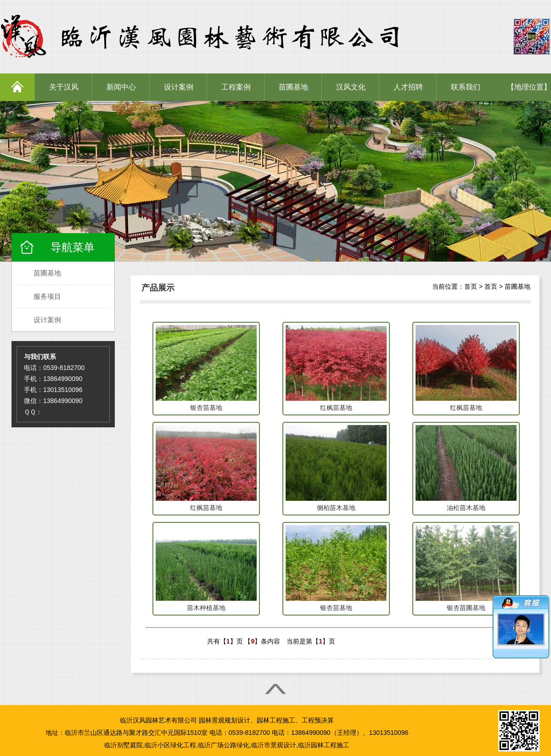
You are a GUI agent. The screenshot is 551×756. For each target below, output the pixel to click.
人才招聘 (408, 87)
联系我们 (466, 87)
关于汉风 (64, 87)
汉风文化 (351, 87)
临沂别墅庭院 (124, 745)
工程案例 (236, 87)
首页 (471, 286)
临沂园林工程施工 (324, 745)
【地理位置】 (529, 87)
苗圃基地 (293, 87)
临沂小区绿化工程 (170, 745)
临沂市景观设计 (274, 745)
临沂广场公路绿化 (224, 745)
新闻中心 (121, 87)
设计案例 (179, 87)
